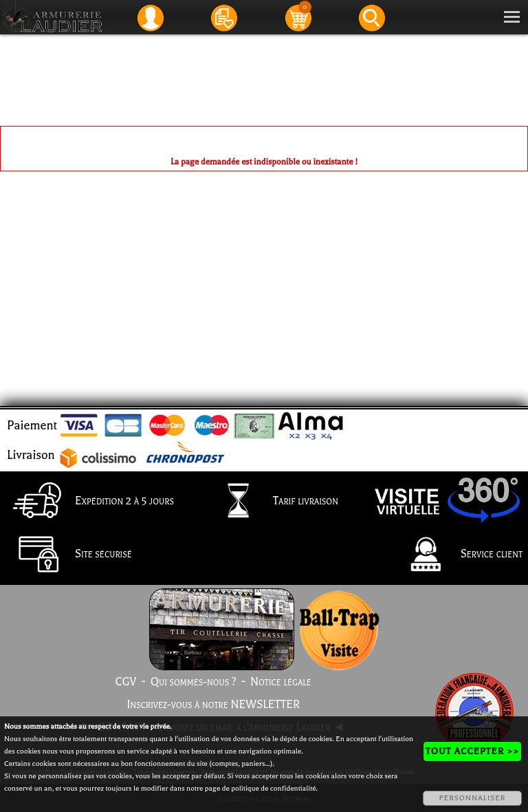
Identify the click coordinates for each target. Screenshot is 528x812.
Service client (457, 555)
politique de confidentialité (273, 788)
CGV (125, 682)
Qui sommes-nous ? (194, 682)
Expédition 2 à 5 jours (90, 502)
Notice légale (281, 682)
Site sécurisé (69, 555)
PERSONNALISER (472, 798)
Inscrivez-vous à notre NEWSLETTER (213, 705)
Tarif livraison (271, 502)
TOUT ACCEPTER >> (472, 751)
